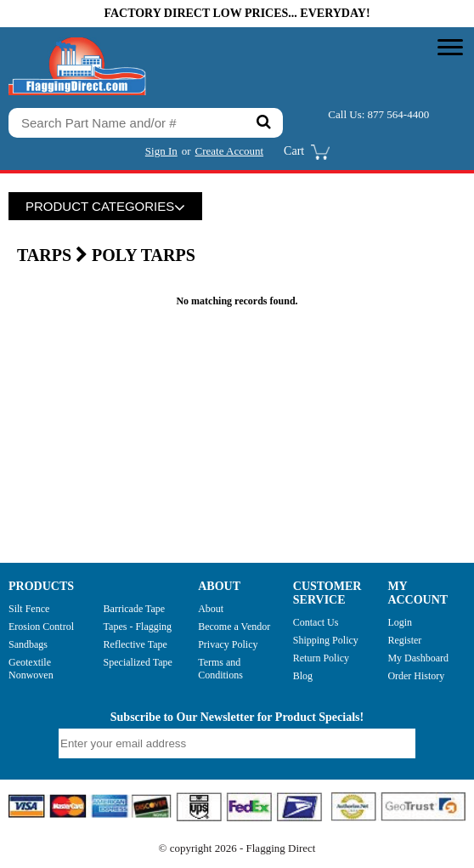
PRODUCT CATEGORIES (105, 206)
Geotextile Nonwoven (31, 669)
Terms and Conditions (220, 669)
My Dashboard (418, 658)
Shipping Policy (326, 640)
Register (404, 640)
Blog (303, 676)
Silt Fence (29, 609)
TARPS (54, 255)
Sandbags (28, 644)
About (211, 609)
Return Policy (321, 658)
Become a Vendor (234, 627)
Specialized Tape (138, 662)
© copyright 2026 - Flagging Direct (237, 848)
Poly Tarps (144, 255)
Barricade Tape (135, 609)
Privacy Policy (228, 644)
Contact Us (316, 622)
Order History (416, 676)
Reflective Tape (135, 644)
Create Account (230, 151)
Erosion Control (41, 627)
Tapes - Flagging (138, 627)
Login (400, 622)
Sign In (161, 151)
